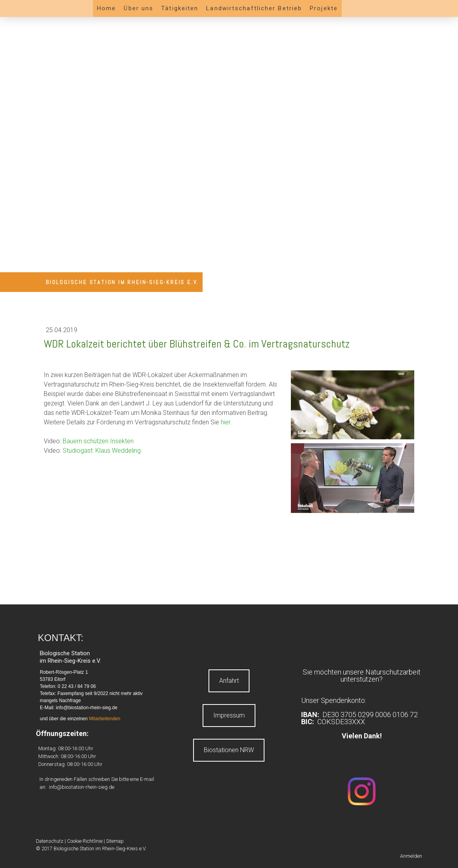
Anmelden (411, 856)
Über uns (139, 8)
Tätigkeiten (180, 8)
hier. (226, 422)
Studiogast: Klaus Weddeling (102, 451)
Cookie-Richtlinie (85, 841)
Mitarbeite (100, 719)
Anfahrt (229, 681)
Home (106, 8)
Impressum (229, 715)
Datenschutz (50, 841)
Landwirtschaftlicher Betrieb (254, 8)
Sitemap (115, 841)
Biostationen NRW (229, 750)
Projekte (324, 8)
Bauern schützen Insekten (98, 441)
